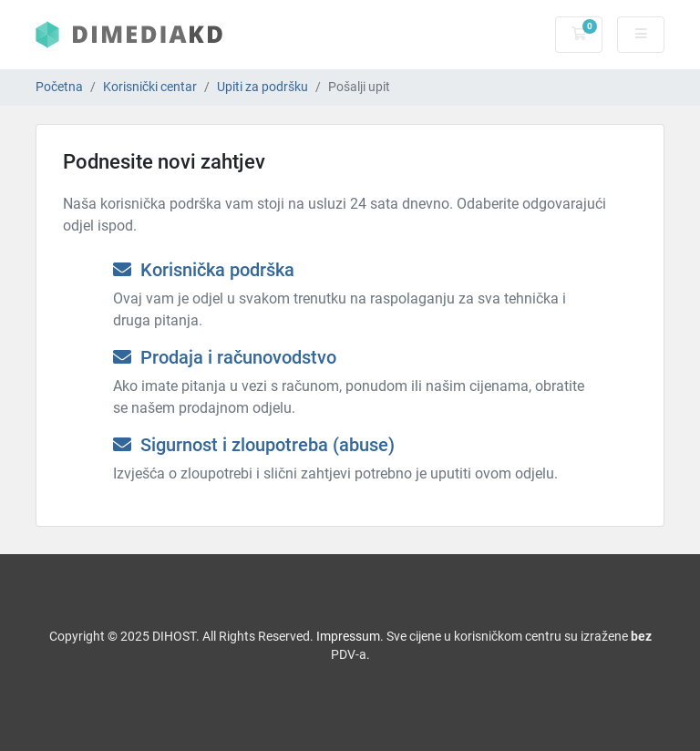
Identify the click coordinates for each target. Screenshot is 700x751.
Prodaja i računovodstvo (225, 357)
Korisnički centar (150, 87)
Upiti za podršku (262, 87)
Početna (59, 87)
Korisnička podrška (204, 270)
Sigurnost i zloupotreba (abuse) (254, 445)
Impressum (348, 636)
